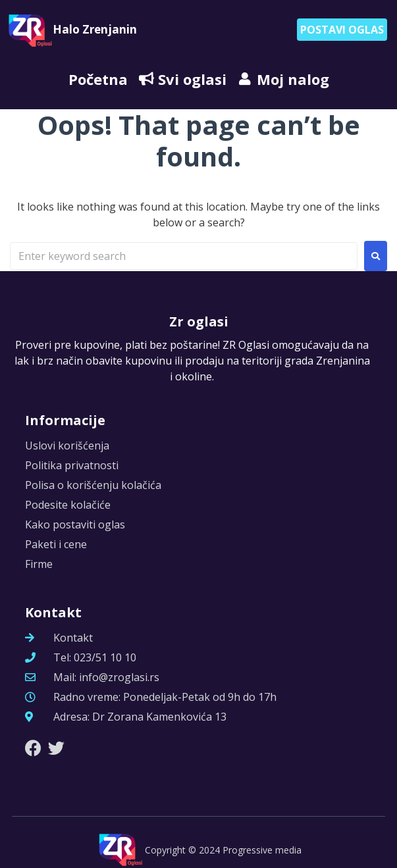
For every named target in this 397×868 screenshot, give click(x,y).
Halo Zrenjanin (95, 29)
